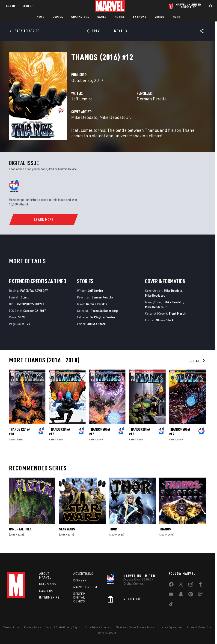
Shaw (20, 439)
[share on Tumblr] (200, 585)
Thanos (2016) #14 (180, 432)
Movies (120, 17)
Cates (12, 439)
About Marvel (45, 576)
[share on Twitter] (181, 585)
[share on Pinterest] (191, 595)
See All (197, 361)
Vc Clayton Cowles (103, 317)
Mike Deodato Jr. (115, 117)
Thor (113, 529)
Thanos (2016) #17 (59, 432)
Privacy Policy (32, 627)
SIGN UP (28, 6)
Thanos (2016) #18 (19, 432)
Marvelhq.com (85, 587)
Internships (49, 597)
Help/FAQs (48, 584)
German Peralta (152, 99)
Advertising (83, 574)
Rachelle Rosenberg (104, 311)
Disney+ (80, 580)
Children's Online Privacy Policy (135, 627)
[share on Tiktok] (171, 605)
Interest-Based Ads (199, 627)
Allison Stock (97, 324)
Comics (58, 17)
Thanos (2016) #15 (140, 432)
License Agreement (171, 627)
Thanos (165, 529)
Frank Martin (178, 313)
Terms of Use (11, 627)
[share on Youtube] (171, 595)
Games (102, 17)
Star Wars (67, 529)
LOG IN (11, 6)
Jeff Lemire (82, 99)
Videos (160, 17)
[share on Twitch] (200, 595)
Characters (80, 17)
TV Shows (140, 17)
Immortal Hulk (20, 529)
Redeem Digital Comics (79, 598)
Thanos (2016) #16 (100, 432)
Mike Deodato (84, 117)
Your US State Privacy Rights (63, 627)
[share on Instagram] (191, 585)
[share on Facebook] (171, 585)
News (40, 17)
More (177, 17)
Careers (46, 591)
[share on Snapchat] (181, 595)
